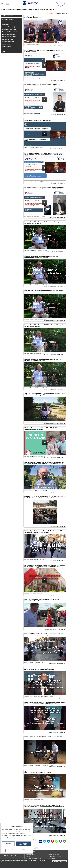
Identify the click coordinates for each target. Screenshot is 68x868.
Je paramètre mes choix (60, 861)
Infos (54, 854)
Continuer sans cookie (23, 844)
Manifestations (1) (6, 47)
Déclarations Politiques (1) (8, 27)
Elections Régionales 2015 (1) (9, 34)
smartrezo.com (9, 855)
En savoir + (30, 856)
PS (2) (3, 51)
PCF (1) (3, 49)
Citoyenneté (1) (5, 24)
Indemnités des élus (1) (7, 39)
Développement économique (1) (10, 29)
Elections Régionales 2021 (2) (9, 37)
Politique (50, 9)
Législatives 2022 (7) (7, 44)
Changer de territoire (63, 6)
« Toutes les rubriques (7, 16)
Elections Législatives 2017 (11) (10, 32)
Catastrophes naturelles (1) (8, 22)
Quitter (8, 844)
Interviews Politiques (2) (8, 42)
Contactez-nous (31, 854)
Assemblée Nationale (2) (8, 20)
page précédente (61, 13)
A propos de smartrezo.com (34, 858)
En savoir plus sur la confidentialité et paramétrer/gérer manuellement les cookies (17, 850)
